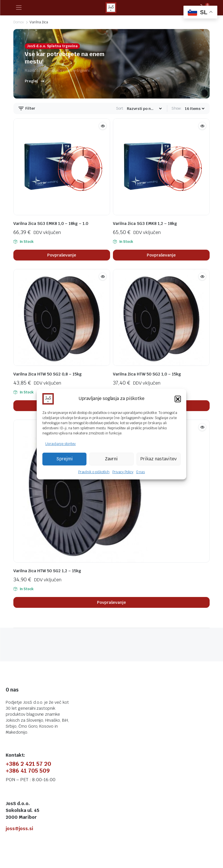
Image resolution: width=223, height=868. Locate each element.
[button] (178, 399)
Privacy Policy (123, 472)
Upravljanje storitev (60, 444)
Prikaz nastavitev (158, 459)
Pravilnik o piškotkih (94, 472)
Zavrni (111, 459)
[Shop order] (144, 109)
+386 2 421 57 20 (28, 764)
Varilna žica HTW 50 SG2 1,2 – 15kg (47, 571)
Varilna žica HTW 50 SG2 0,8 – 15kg (48, 374)
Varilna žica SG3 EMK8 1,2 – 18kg (145, 223)
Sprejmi (65, 459)
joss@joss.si (19, 829)
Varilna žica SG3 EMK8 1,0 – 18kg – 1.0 (51, 223)
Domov (19, 22)
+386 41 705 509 (28, 771)
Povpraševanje (62, 255)
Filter (26, 108)
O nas (141, 472)
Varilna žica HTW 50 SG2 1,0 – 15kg (147, 374)
